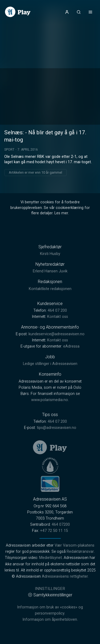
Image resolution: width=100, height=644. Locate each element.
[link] (18, 12)
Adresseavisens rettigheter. (65, 576)
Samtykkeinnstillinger (50, 595)
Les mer (61, 213)
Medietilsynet (51, 558)
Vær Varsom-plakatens (75, 545)
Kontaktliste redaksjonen (50, 289)
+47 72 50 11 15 (54, 531)
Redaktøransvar (80, 552)
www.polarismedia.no (50, 400)
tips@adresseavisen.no (57, 428)
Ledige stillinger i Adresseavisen (50, 364)
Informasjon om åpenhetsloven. (50, 620)
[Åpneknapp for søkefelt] (79, 12)
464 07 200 (57, 310)
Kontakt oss (58, 317)
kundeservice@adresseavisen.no (57, 334)
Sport (9, 150)
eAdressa (71, 346)
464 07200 (61, 525)
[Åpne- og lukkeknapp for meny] (90, 12)
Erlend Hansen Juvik (50, 271)
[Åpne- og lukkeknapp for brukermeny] (67, 12)
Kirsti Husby (50, 254)
